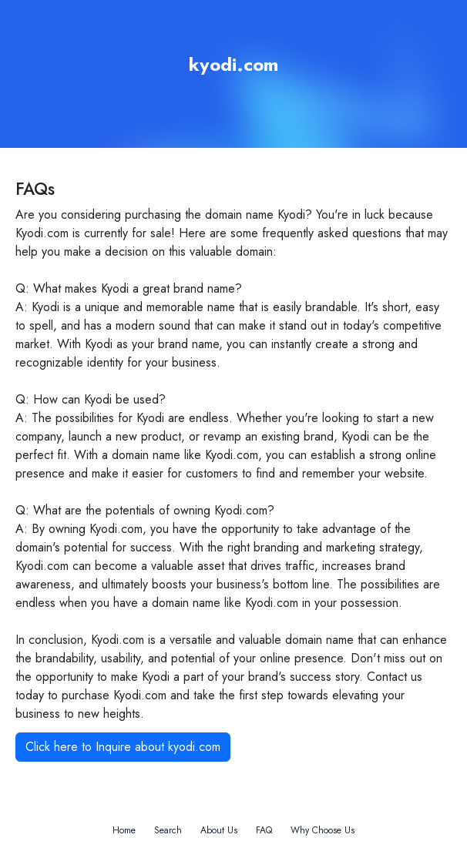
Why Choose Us (323, 830)
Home (124, 830)
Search (168, 830)
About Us (219, 830)
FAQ (264, 830)
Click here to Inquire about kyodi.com (123, 747)
